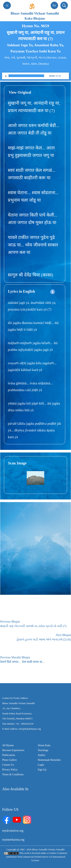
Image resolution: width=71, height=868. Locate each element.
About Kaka (44, 745)
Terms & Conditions (13, 774)
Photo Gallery (10, 760)
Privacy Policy (10, 770)
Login (41, 765)
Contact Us (8, 765)
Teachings (43, 750)
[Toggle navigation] (7, 5)
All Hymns (8, 745)
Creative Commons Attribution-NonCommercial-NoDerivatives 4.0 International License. (37, 857)
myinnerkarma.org (13, 840)
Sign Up (42, 770)
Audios (41, 755)
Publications (9, 755)
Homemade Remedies (49, 760)
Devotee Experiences (13, 750)
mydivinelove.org (13, 831)
